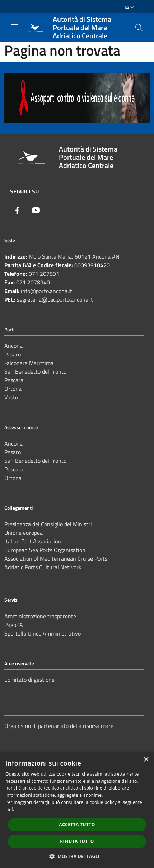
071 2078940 (33, 282)
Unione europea (24, 533)
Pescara (14, 380)
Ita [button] (129, 7)
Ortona (13, 389)
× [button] (146, 760)
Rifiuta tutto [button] (77, 841)
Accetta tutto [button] (77, 824)
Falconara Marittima (29, 363)
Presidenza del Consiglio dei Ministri (48, 524)
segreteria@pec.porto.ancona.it (55, 299)
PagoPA (14, 625)
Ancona (13, 346)
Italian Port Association (33, 541)
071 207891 (44, 274)
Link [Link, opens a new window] (10, 809)
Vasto (11, 397)
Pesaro (13, 354)
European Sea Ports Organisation (45, 550)
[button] (77, 856)
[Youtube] (36, 210)
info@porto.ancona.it (46, 291)
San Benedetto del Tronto (35, 371)
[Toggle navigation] (14, 27)
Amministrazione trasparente (40, 616)
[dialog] (77, 810)
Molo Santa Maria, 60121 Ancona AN (74, 256)
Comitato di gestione (29, 680)
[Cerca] (139, 28)
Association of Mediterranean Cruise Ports (56, 558)
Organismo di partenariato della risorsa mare (59, 726)
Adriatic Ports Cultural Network (43, 567)
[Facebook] (17, 210)
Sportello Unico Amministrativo (43, 633)
